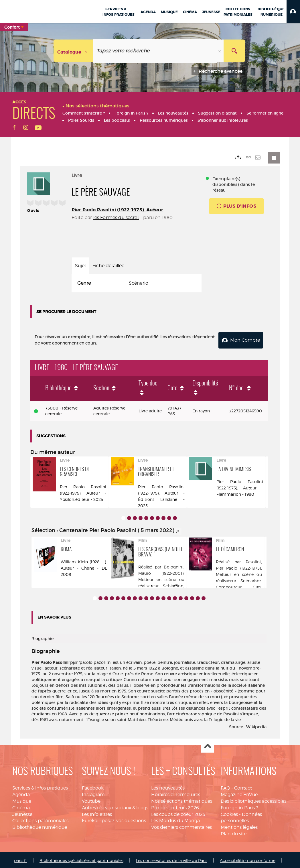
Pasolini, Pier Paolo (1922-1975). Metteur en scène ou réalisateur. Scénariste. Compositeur (239, 573)
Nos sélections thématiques (182, 799)
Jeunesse (22, 813)
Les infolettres (97, 813)
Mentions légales (239, 825)
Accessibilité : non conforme (248, 859)
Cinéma (21, 806)
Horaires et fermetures (176, 793)
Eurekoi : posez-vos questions (114, 819)
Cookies (229, 813)
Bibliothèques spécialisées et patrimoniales (81, 859)
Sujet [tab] (81, 266)
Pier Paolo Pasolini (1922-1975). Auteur (117, 210)
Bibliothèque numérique (40, 825)
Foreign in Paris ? (239, 806)
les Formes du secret (116, 218)
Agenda (21, 793)
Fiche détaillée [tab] (108, 266)
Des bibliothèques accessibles (253, 799)
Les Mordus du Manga (175, 819)
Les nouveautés (168, 786)
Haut (208, 745)
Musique (22, 799)
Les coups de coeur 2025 (178, 813)
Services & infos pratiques (40, 786)
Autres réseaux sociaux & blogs (115, 806)
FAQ (225, 786)
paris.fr (20, 859)
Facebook (93, 786)
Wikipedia (256, 725)
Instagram (93, 793)
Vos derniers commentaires (181, 825)
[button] (293, 11)
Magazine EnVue (239, 793)
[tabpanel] (137, 283)
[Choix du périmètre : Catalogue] (73, 51)
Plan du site (234, 832)
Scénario (139, 283)
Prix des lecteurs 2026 (175, 806)
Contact (243, 786)
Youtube (91, 799)
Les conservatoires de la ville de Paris (172, 859)
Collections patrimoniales (40, 819)
